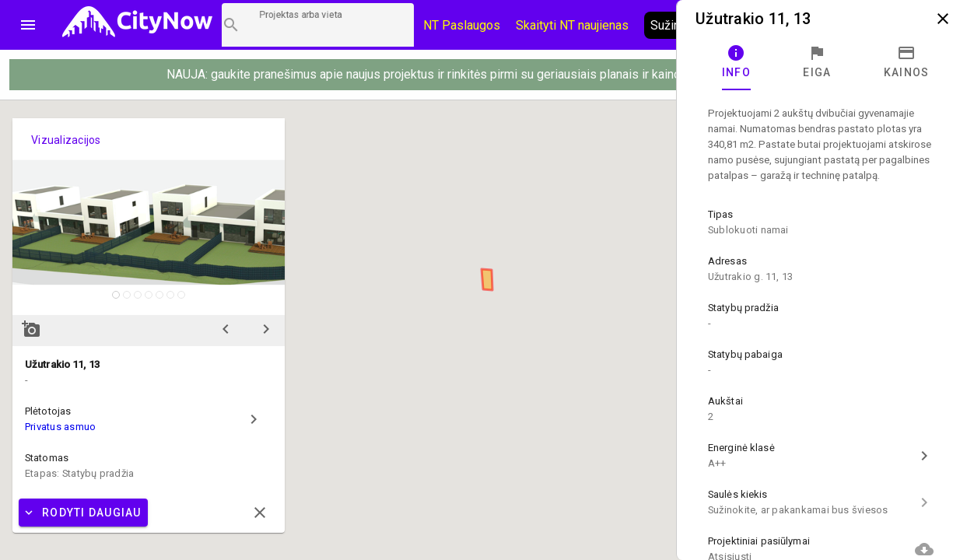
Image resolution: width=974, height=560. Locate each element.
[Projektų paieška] (318, 25)
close (943, 19)
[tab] (736, 62)
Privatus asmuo (60, 427)
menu (28, 25)
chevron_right (266, 329)
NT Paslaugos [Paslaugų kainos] (462, 25)
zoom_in (263, 293)
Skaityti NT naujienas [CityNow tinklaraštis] (572, 25)
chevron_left (226, 329)
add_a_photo (31, 329)
